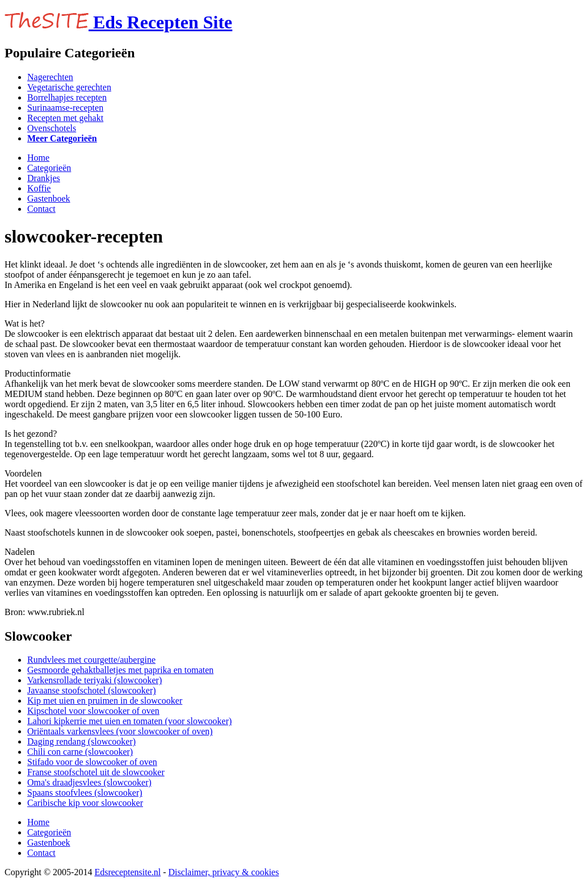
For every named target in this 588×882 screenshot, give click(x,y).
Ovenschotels (52, 128)
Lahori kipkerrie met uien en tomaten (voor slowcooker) (129, 721)
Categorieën (49, 168)
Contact (41, 209)
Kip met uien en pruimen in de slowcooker (105, 701)
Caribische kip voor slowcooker (85, 803)
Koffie (39, 188)
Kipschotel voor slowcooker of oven (93, 711)
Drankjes (44, 178)
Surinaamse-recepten (65, 108)
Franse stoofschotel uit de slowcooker (96, 772)
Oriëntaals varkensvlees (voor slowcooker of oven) (120, 731)
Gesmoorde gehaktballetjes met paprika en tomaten (120, 670)
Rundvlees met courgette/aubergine (91, 660)
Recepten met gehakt (65, 118)
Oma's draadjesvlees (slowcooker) (89, 782)
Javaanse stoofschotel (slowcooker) (92, 690)
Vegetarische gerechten (69, 87)
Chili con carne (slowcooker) (80, 752)
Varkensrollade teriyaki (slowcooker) (94, 680)
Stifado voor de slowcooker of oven (92, 762)
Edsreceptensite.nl (127, 872)
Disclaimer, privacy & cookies (224, 872)
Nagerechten (50, 77)
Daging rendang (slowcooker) (81, 741)
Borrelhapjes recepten (67, 97)
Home (38, 158)
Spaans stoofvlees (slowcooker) (85, 793)
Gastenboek (49, 198)
